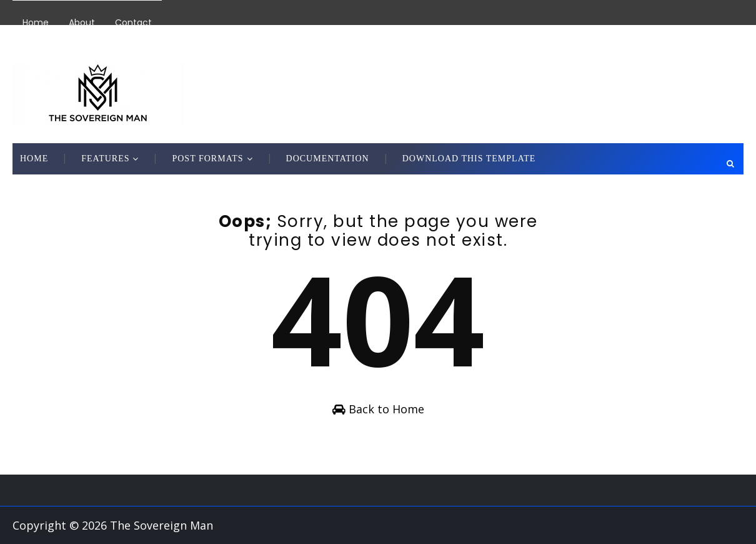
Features (105, 159)
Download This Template (469, 159)
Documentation (328, 159)
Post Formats (207, 159)
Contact (133, 23)
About (82, 23)
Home (36, 23)
